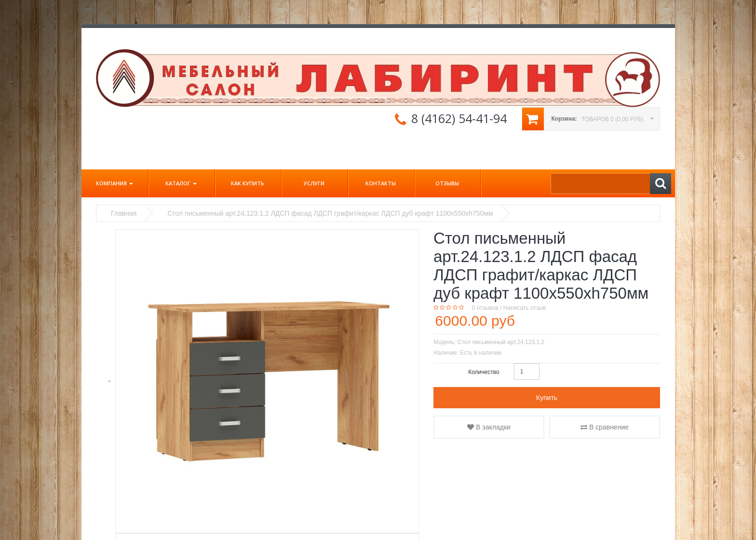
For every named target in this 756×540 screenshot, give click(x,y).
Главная (124, 213)
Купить (547, 398)
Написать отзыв (525, 308)
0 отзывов (485, 308)
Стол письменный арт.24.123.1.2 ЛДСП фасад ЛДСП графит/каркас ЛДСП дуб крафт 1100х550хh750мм (330, 213)
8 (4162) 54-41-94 (459, 118)
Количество (484, 372)
